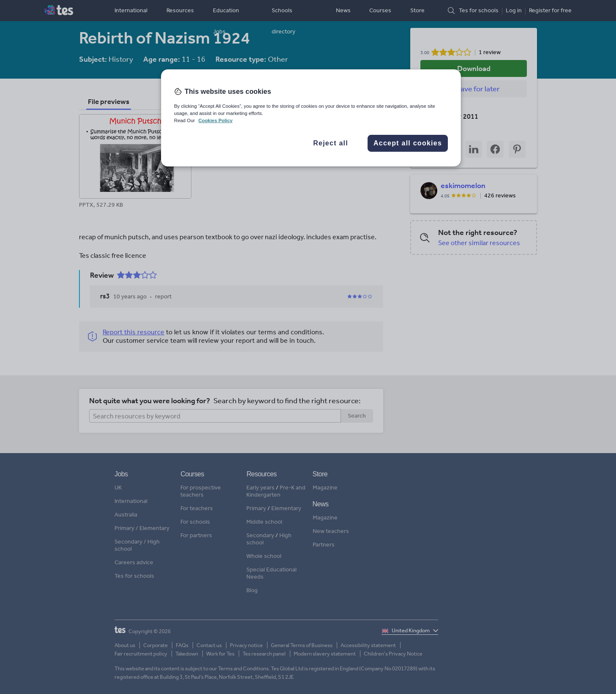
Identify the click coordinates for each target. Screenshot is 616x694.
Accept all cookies (408, 143)
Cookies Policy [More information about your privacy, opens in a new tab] (215, 120)
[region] (311, 118)
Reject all (331, 143)
